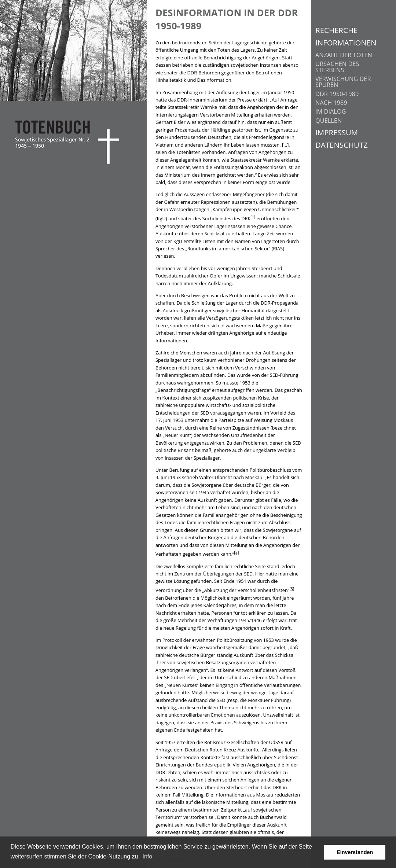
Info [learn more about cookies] (148, 856)
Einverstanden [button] (355, 852)
